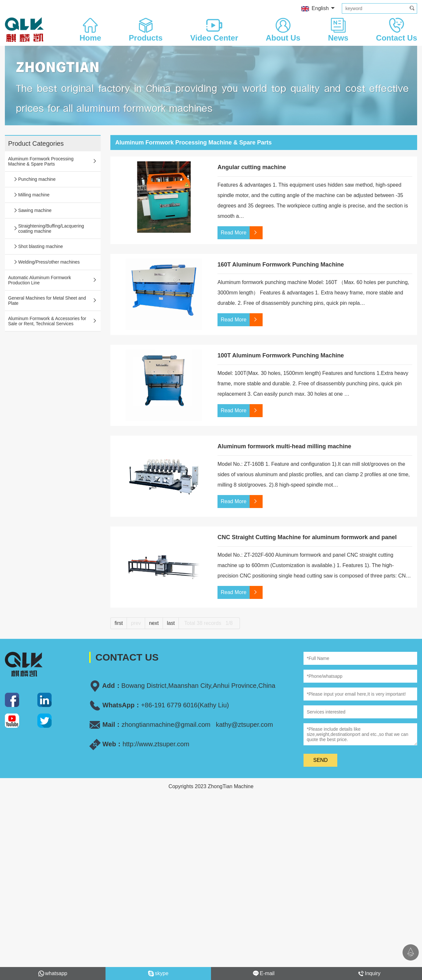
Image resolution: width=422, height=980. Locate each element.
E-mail (264, 974)
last (171, 623)
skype (158, 974)
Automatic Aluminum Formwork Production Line (53, 280)
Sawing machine (32, 211)
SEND (320, 760)
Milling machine (31, 195)
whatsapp (53, 974)
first (119, 623)
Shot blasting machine (38, 247)
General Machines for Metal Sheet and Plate (53, 301)
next (154, 623)
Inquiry (369, 974)
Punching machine (34, 179)
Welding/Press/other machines (46, 262)
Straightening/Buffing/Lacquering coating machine (49, 229)
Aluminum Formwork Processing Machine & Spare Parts (53, 161)
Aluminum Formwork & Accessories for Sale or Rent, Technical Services (53, 321)
